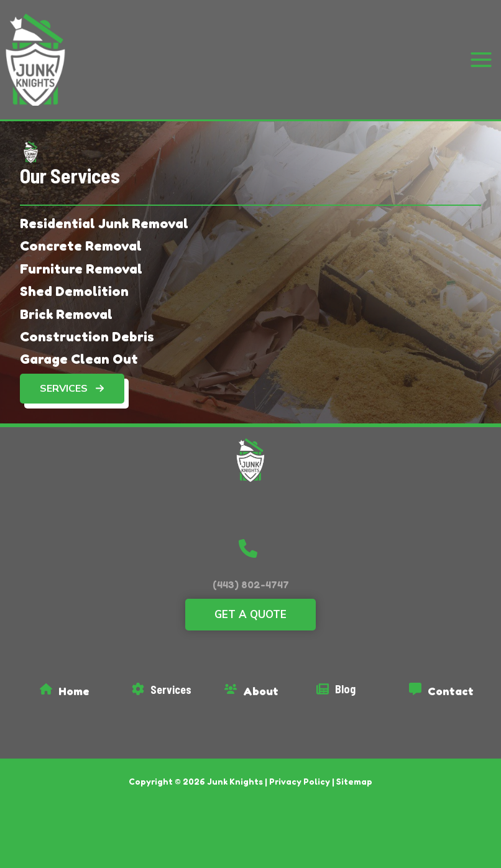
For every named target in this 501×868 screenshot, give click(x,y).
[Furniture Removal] (81, 261)
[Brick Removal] (66, 305)
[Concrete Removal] (81, 238)
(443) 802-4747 (251, 576)
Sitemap (354, 773)
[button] (72, 381)
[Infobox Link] (78, 686)
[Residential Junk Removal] (104, 215)
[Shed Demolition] (74, 283)
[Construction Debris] (87, 328)
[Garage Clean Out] (79, 351)
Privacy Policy (300, 773)
